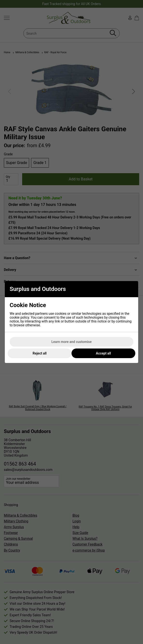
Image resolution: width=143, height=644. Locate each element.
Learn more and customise (72, 342)
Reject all (40, 353)
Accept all (103, 353)
